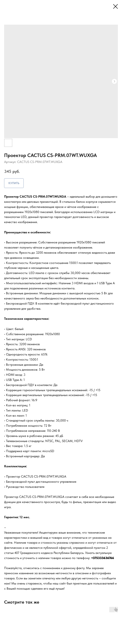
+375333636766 (103, 558)
